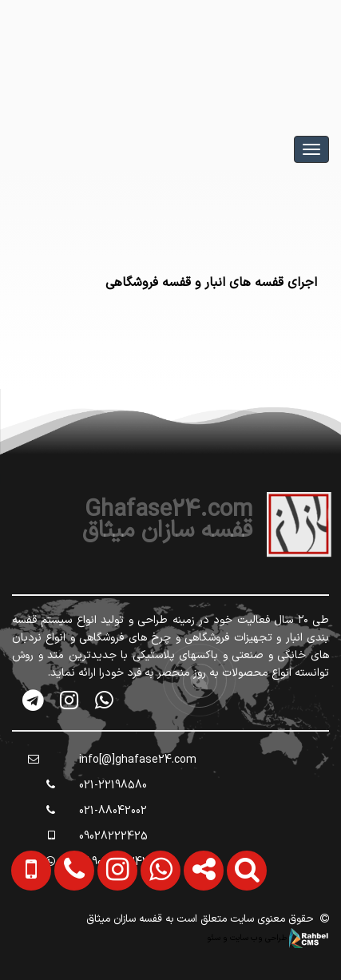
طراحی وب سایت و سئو (268, 938)
